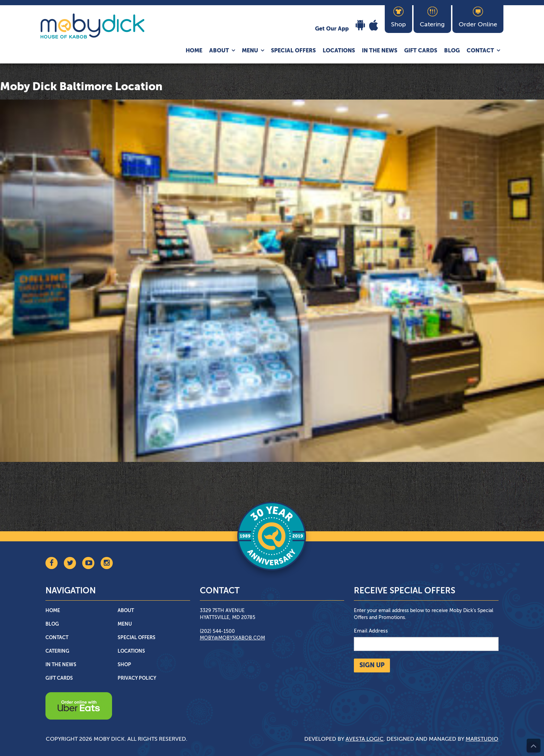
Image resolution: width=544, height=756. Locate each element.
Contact (480, 51)
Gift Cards (421, 51)
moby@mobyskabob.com (232, 638)
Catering (57, 651)
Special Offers (293, 51)
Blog (452, 51)
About (219, 51)
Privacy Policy (137, 678)
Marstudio (482, 739)
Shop (124, 665)
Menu (250, 51)
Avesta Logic (365, 739)
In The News (380, 51)
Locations (339, 51)
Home (194, 51)
